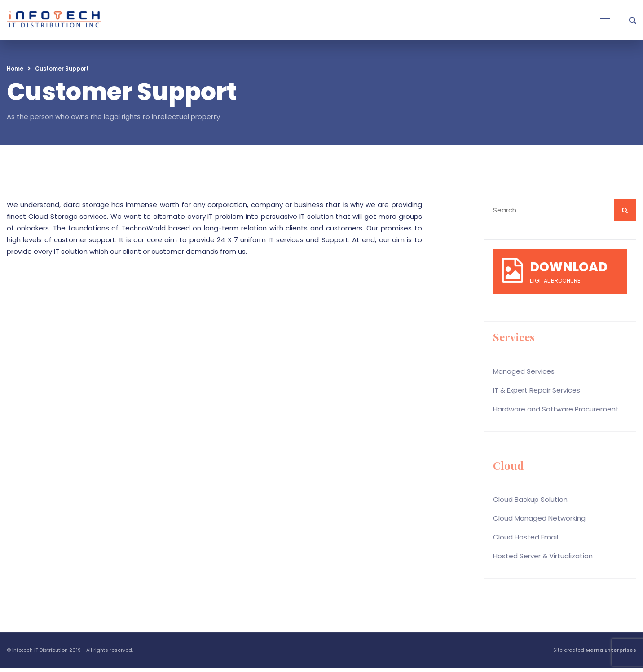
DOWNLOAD (569, 267)
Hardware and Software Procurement (556, 409)
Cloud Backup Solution (530, 499)
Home (15, 69)
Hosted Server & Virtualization (543, 556)
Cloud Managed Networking (539, 518)
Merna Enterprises (611, 650)
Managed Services (524, 371)
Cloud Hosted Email (526, 537)
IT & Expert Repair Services (537, 390)
